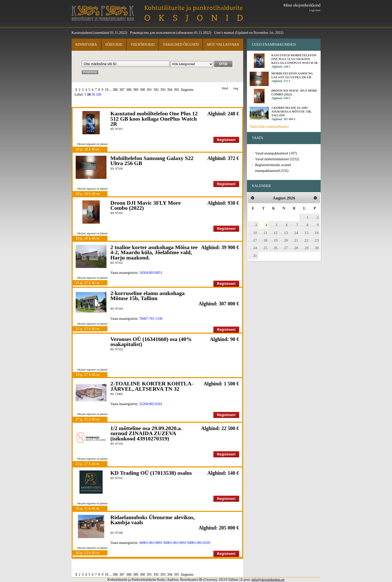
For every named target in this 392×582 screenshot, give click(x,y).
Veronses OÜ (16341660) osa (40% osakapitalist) (151, 342)
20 (286, 240)
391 (149, 90)
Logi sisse (315, 10)
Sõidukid (114, 45)
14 (296, 233)
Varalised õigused (181, 45)
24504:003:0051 (151, 273)
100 (99, 95)
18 (265, 240)
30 (317, 248)
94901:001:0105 (199, 543)
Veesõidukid (143, 45)
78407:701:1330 (151, 319)
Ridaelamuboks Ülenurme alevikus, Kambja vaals (153, 520)
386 (115, 90)
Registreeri (226, 140)
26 (276, 248)
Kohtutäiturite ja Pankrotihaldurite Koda (103, 13)
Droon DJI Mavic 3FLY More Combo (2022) (146, 205)
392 (156, 90)
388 (129, 90)
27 (286, 248)
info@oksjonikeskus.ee (268, 580)
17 (255, 240)
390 (142, 90)
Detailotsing (90, 72)
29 (306, 248)
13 (286, 233)
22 (306, 240)
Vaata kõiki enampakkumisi (269, 127)
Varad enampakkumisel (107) (276, 153)
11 (265, 233)
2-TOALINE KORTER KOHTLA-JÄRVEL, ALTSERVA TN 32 (152, 386)
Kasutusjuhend (82, 33)
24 (255, 248)
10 (107, 90)
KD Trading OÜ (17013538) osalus (151, 473)
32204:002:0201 (151, 404)
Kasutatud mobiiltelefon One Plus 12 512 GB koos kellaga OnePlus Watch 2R (154, 119)
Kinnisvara (86, 45)
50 (93, 95)
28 (296, 248)
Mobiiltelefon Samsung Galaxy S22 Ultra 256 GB (152, 161)
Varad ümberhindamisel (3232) (277, 159)
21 (296, 240)
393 (163, 90)
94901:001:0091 (151, 543)
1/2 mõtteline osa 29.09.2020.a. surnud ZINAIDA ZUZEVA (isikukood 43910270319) (146, 433)
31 (255, 256)
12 (276, 233)
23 (317, 240)
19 (276, 240)
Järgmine (187, 90)
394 (170, 90)
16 (317, 233)
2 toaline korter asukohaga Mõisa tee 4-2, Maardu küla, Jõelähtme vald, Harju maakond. (154, 252)
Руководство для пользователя (153, 33)
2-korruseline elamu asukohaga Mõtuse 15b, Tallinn (148, 296)
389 (136, 90)
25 (265, 248)
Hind (225, 88)
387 (122, 90)
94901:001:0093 (175, 543)
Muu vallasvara (223, 45)
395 (176, 90)
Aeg (236, 88)
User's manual (224, 33)
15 (306, 233)
